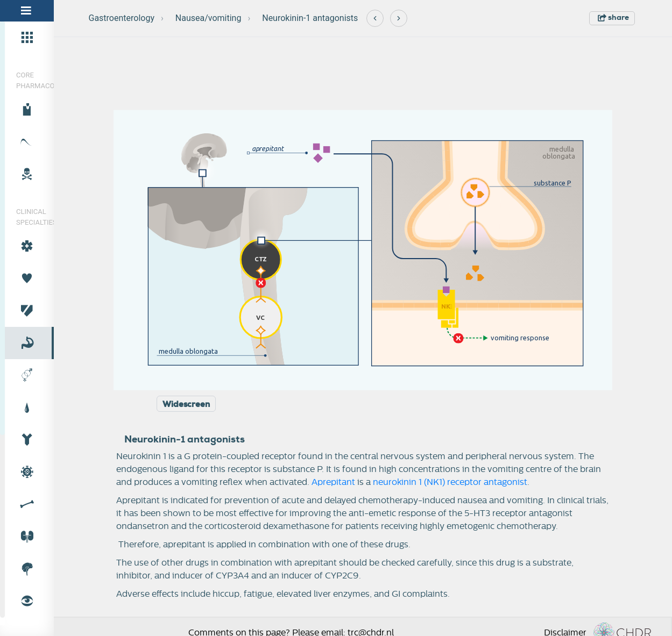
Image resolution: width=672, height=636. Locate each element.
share (613, 17)
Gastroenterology (122, 18)
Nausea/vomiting (208, 18)
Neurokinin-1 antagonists (310, 18)
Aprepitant (333, 482)
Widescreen (186, 404)
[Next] (399, 18)
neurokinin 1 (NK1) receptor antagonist (450, 482)
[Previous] (375, 18)
